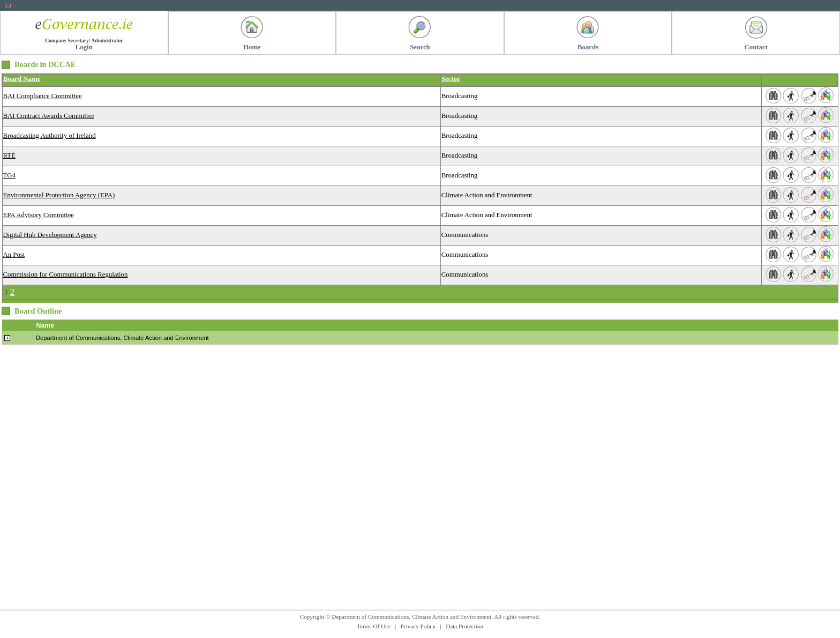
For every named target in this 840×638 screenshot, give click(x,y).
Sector (451, 79)
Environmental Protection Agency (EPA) (59, 195)
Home (252, 47)
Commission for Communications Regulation (66, 275)
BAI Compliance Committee (43, 96)
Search (420, 47)
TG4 (9, 175)
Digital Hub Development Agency (50, 235)
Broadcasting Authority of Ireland (50, 136)
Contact (756, 47)
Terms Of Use (374, 626)
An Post (14, 255)
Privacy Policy (418, 626)
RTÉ (9, 155)
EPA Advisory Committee (39, 215)
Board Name (22, 79)
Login (84, 47)
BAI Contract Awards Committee (49, 116)
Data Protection (464, 626)
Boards (588, 47)
